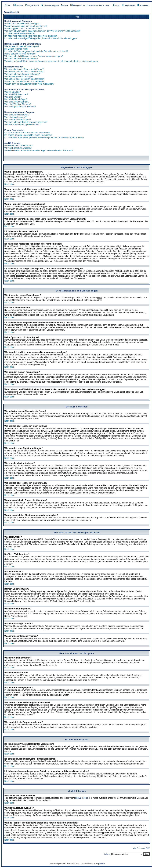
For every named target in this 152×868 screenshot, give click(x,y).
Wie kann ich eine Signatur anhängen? (22, 74)
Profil (64, 5)
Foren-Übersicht (11, 12)
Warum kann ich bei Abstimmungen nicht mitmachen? (29, 84)
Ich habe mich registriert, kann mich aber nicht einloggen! (31, 36)
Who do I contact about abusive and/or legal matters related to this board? (39, 150)
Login (116, 5)
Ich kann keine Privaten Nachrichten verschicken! (27, 133)
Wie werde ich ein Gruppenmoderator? (22, 125)
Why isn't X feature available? (18, 148)
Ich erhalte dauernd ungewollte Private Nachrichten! (28, 135)
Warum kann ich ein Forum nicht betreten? (24, 81)
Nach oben (9, 184)
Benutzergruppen (50, 5)
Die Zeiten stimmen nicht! (16, 49)
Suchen (18, 5)
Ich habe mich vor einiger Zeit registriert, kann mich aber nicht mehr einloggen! (41, 38)
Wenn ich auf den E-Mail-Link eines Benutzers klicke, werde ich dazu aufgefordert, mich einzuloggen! (51, 61)
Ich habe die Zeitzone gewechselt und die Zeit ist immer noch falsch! (36, 51)
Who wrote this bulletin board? (18, 146)
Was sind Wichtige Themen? (18, 104)
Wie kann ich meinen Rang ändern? (21, 59)
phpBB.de (101, 864)
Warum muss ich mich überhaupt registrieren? (26, 26)
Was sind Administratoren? (17, 115)
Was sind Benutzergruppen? (18, 120)
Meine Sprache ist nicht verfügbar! (20, 54)
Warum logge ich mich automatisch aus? (23, 29)
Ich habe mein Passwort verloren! (20, 33)
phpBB (59, 864)
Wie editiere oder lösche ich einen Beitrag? (24, 72)
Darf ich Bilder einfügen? (16, 99)
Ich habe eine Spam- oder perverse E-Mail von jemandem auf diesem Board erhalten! (44, 138)
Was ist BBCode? (13, 92)
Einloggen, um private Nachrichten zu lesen (90, 5)
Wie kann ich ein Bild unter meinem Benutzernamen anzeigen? (34, 56)
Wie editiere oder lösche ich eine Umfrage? (24, 79)
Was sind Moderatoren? (15, 117)
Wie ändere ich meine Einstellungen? (22, 46)
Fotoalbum (143, 5)
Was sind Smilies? (13, 97)
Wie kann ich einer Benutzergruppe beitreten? (26, 122)
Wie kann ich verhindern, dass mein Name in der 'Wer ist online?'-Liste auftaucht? (42, 31)
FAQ (8, 5)
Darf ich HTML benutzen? (16, 94)
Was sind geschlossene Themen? (20, 107)
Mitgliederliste (32, 5)
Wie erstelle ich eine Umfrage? (19, 77)
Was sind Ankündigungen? (17, 102)
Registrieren (129, 5)
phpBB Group (82, 798)
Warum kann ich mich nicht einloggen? (22, 24)
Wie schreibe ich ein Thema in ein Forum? (24, 69)
